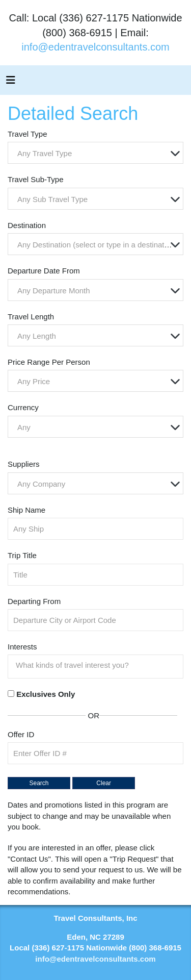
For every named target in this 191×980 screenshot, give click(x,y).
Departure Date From (44, 271)
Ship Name (26, 510)
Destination (27, 225)
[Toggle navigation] (11, 83)
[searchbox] (98, 665)
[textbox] (98, 153)
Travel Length (31, 317)
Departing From (34, 601)
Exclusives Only (46, 694)
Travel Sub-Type (36, 179)
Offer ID (21, 734)
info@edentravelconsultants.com (95, 47)
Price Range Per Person (49, 362)
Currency (23, 407)
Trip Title (22, 555)
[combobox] (95, 153)
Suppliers (24, 464)
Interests (22, 647)
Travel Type (28, 134)
